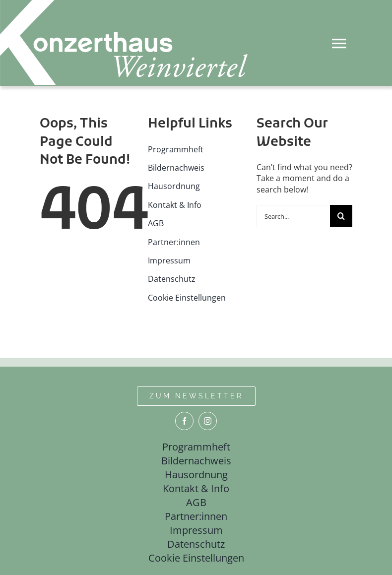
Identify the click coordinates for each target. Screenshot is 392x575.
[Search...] (293, 216)
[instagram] (208, 421)
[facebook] (184, 421)
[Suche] (341, 216)
